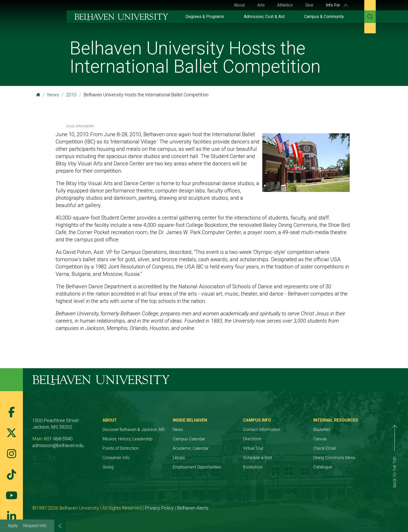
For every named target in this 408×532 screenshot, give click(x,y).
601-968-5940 (58, 439)
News (53, 95)
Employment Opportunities (197, 467)
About (239, 5)
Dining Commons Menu (334, 458)
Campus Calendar (189, 439)
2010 (71, 95)
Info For (337, 5)
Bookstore (253, 467)
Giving (108, 467)
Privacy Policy (159, 508)
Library (179, 458)
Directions (252, 439)
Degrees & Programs (205, 17)
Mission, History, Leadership (127, 439)
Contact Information (262, 430)
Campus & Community (324, 17)
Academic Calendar (191, 448)
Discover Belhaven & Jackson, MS (134, 430)
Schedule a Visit (257, 458)
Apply (13, 526)
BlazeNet (322, 430)
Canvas (320, 439)
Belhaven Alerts (193, 508)
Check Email (324, 448)
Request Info (35, 526)
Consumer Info (116, 458)
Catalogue (323, 467)
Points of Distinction (121, 448)
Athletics (285, 5)
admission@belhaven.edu (58, 445)
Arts (261, 5)
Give (309, 5)
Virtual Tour (253, 448)
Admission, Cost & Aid (264, 17)
